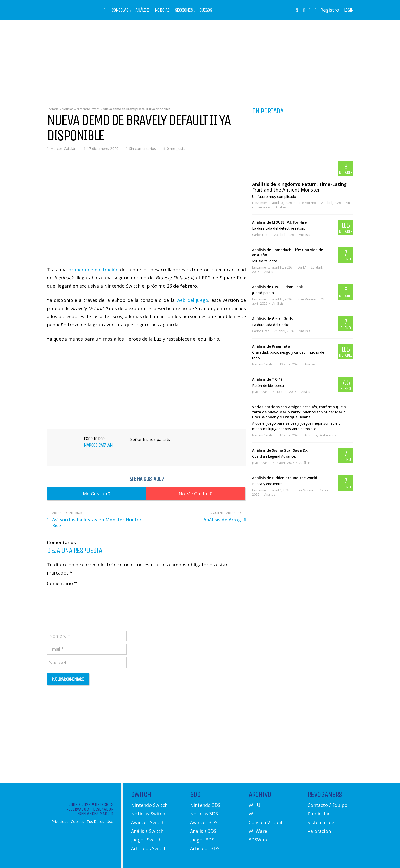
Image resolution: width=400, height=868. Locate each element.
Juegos (206, 10)
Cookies (78, 822)
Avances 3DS (204, 822)
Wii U (255, 805)
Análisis (143, 10)
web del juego (192, 300)
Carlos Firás (261, 235)
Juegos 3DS (202, 840)
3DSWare (259, 840)
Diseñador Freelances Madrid (95, 811)
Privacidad (60, 822)
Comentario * (62, 583)
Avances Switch (148, 822)
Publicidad (319, 814)
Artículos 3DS (205, 848)
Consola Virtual (265, 822)
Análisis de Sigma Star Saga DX (280, 450)
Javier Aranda (262, 392)
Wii (252, 814)
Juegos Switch (146, 840)
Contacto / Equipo (328, 805)
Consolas (120, 10)
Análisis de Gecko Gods (272, 319)
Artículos (311, 435)
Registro (330, 10)
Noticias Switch (148, 814)
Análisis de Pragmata (271, 346)
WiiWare (258, 831)
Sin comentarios (142, 149)
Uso (110, 822)
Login (349, 10)
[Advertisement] (200, 60)
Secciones (184, 10)
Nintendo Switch (88, 109)
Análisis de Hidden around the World (285, 478)
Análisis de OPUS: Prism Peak (277, 287)
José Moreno (307, 203)
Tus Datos (95, 822)
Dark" (302, 267)
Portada (53, 109)
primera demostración (93, 270)
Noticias (162, 10)
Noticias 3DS (204, 814)
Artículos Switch (149, 848)
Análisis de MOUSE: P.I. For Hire (279, 222)
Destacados (327, 435)
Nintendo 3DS (205, 805)
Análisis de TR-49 (267, 379)
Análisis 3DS (203, 831)
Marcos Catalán (63, 149)
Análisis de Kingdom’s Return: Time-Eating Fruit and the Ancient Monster (299, 187)
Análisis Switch (147, 831)
